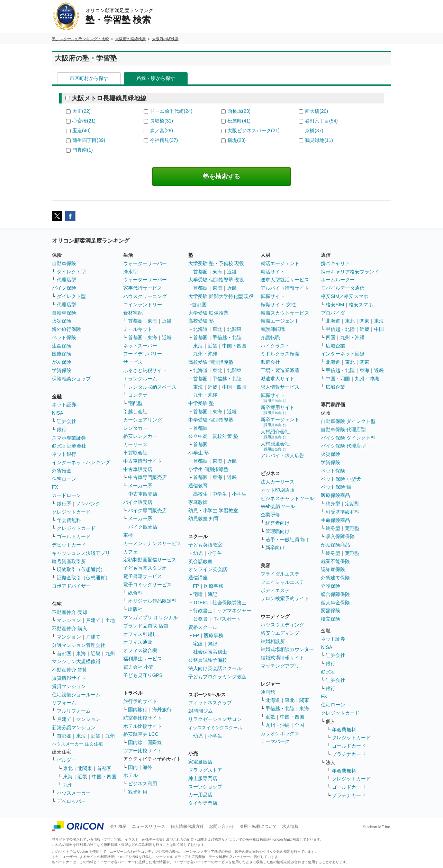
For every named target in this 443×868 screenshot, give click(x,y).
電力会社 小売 (138, 667)
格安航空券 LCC (141, 734)
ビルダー (66, 760)
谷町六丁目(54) (321, 121)
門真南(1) (83, 150)
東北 (68, 768)
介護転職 (270, 337)
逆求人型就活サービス (285, 280)
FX (55, 487)
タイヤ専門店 (203, 803)
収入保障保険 (340, 536)
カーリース (135, 444)
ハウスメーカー (74, 793)
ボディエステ (275, 590)
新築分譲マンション (74, 727)
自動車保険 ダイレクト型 (348, 421)
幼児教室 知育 (204, 518)
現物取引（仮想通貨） (81, 569)
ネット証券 (64, 405)
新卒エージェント (280, 422)
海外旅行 (162, 709)
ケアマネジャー (234, 611)
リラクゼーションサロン (215, 719)
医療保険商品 (335, 495)
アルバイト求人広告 (282, 455)
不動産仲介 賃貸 (70, 670)
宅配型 (135, 403)
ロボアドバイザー (71, 586)
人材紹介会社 (275, 434)
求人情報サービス (280, 387)
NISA (58, 413)
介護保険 (331, 586)
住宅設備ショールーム (76, 695)
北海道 (200, 329)
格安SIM (335, 305)
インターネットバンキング (81, 462)
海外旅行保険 (66, 329)
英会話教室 (200, 561)
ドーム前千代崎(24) (171, 111)
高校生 (200, 494)
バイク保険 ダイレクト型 (348, 438)
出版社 (135, 609)
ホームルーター (338, 280)
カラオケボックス (280, 733)
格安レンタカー (140, 436)
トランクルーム (140, 379)
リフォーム (64, 703)
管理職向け (278, 531)
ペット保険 (64, 337)
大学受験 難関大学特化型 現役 (221, 296)
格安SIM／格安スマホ (345, 296)
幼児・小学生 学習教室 (213, 510)
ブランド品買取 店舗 (146, 626)
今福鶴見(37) (164, 140)
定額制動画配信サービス (150, 560)
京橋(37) (314, 130)
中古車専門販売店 (147, 477)
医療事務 (214, 586)
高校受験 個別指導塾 (211, 362)
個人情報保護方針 (187, 826)
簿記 (213, 594)
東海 (81, 653)
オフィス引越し (140, 634)
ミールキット (138, 329)
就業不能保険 (335, 561)
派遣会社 (270, 362)
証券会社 (66, 421)
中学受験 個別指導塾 (211, 420)
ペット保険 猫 (336, 487)
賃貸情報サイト (69, 678)
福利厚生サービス (143, 659)
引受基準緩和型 (343, 512)
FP (196, 586)
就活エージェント (280, 263)
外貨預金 (62, 471)
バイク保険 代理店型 (343, 446)
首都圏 (64, 653)
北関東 (85, 768)
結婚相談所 (273, 641)
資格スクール (203, 627)
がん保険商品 (335, 545)
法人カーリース (278, 482)
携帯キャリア (335, 263)
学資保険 (62, 370)
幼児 (198, 553)
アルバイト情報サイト (285, 288)
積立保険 (331, 619)
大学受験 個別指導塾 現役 (216, 280)
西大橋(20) (317, 111)
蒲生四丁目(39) (89, 140)
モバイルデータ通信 (343, 288)
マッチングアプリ (280, 666)
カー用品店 (200, 795)
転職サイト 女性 (278, 305)
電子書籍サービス (143, 576)
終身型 (333, 504)
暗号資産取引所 (69, 561)
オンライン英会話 (208, 569)
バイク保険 (64, 288)
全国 (299, 725)
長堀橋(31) (161, 121)
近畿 (96, 653)
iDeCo (328, 672)
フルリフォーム (74, 711)
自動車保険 (64, 263)
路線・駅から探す (156, 78)
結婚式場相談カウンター (287, 649)
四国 (331, 337)
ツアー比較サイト (143, 751)
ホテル (130, 775)
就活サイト (273, 272)
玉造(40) (82, 130)
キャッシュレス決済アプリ (81, 553)
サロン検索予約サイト (285, 598)
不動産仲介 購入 (70, 629)
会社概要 (118, 826)
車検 (128, 535)
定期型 (352, 504)
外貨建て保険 (335, 578)
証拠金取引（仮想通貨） (83, 578)
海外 (147, 767)
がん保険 (62, 362)
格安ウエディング (280, 633)
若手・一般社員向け (287, 540)
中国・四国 (104, 777)
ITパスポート (227, 619)
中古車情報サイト (143, 461)
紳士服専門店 (203, 778)
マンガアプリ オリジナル (151, 617)
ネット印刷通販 (278, 490)
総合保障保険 (335, 594)
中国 (379, 329)
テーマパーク (275, 741)
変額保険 (331, 611)
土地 (110, 620)
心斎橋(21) (84, 121)
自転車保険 (64, 313)
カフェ (130, 552)
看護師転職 (273, 329)
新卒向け (275, 548)
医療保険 (62, 354)
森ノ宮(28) (161, 130)
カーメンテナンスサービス (152, 543)
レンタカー (135, 428)
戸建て (93, 620)
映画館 (268, 692)
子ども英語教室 (205, 545)
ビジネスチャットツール (287, 498)
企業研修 (270, 515)
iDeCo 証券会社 (69, 446)
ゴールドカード (74, 536)
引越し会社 (135, 412)
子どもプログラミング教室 (217, 677)
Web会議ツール (278, 506)
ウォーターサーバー (145, 263)
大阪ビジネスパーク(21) (254, 130)
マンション (69, 620)
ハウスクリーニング (145, 296)
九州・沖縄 (205, 354)
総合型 (135, 593)
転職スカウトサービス (285, 313)
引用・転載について (258, 826)
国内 (133, 767)
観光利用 (138, 792)
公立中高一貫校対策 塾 (213, 436)
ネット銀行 (64, 454)
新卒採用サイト (278, 410)
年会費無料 (69, 520)
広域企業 (335, 346)
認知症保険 (333, 569)
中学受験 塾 (201, 403)
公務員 (200, 619)
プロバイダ (333, 313)
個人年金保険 (335, 603)
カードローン (66, 495)
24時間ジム (201, 711)
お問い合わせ (221, 826)
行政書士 (203, 611)
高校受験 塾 (201, 321)
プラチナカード (349, 754)
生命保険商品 (335, 520)
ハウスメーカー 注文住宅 (77, 744)
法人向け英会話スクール (215, 668)
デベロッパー (71, 801)
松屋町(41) (239, 121)
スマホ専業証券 (69, 438)
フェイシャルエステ (282, 582)
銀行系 (64, 504)
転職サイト (273, 296)
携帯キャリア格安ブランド (350, 272)
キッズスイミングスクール (215, 728)
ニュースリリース (148, 826)
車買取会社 (135, 453)
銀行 (62, 430)
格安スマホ (361, 305)
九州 (110, 653)
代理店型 (66, 280)
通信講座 (198, 578)
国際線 (155, 742)
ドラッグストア (205, 770)
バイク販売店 (138, 502)
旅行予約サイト (140, 701)
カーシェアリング (143, 420)
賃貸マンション (69, 686)
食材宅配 (133, 313)
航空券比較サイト (143, 718)
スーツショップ (205, 787)
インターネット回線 (343, 354)
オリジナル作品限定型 (152, 601)
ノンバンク (88, 504)
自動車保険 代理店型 (343, 430)
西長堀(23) (239, 111)
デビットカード (69, 545)
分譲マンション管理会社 (79, 645)
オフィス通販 (138, 642)
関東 (304, 700)
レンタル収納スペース (152, 387)
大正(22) (82, 111)
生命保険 (62, 346)
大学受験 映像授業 (208, 313)
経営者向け (278, 523)
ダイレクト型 (71, 272)
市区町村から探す (89, 78)
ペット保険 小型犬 (341, 479)
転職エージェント (280, 321)
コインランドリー (143, 305)
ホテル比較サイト (143, 726)
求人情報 (290, 826)
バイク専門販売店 (147, 510)
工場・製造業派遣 (280, 370)
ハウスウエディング (282, 625)
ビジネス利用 (143, 784)
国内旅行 (138, 709)
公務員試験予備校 (208, 660)
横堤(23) (237, 140)
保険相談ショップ (71, 379)
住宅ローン (64, 479)
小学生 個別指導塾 (208, 469)
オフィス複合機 (140, 650)
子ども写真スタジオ (145, 568)
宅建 (198, 594)
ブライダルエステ (280, 574)
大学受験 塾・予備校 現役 (216, 263)
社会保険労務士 (229, 603)
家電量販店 (200, 762)
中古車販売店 (138, 469)
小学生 (239, 494)
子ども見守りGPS (143, 675)
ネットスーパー (140, 346)
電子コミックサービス (147, 585)
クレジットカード (71, 512)
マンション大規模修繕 (76, 661)
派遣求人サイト (278, 379)
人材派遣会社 (275, 446)
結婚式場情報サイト (282, 658)
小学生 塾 (199, 453)
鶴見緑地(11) (319, 140)
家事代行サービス (143, 288)
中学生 (220, 494)
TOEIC (201, 603)
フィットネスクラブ (210, 703)
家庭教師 (198, 502)
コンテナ (138, 395)
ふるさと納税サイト (145, 370)
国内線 (135, 742)
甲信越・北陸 (227, 337)
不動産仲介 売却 (70, 612)
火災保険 (62, 321)
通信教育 (198, 486)
